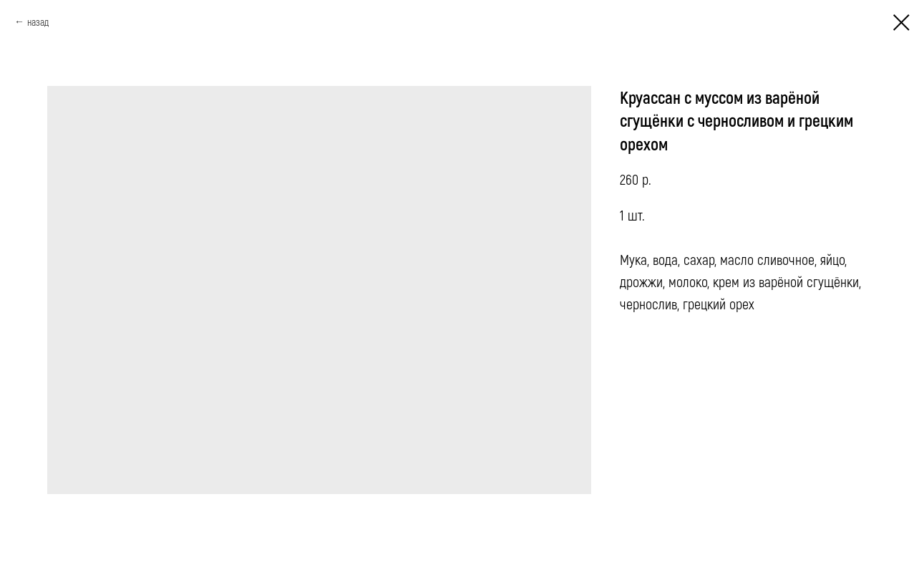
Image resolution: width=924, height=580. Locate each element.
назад (38, 22)
